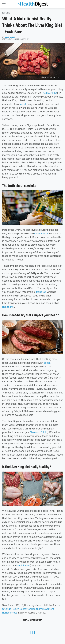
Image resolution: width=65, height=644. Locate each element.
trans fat (41, 292)
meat (23, 104)
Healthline (8, 307)
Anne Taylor (10, 37)
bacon (47, 363)
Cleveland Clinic (38, 432)
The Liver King (49, 93)
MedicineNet (23, 565)
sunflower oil (41, 233)
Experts (6, 13)
